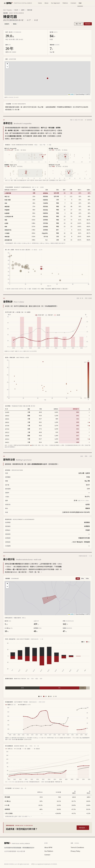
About (46, 3)
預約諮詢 (88, 24)
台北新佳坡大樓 (9, 216)
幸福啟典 (7, 210)
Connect (73, 3)
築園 (6, 220)
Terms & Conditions (77, 847)
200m (82, 579)
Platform (65, 3)
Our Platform (49, 851)
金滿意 (6, 223)
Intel (80, 3)
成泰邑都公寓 (8, 240)
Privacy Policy (75, 851)
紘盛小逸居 (8, 200)
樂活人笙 (7, 196)
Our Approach (55, 3)
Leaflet (71, 94)
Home (40, 3)
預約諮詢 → (83, 828)
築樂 (6, 226)
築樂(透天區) (8, 230)
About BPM (48, 847)
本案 (78, 579)
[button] (7, 64)
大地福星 (7, 233)
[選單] (5, 3)
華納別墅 (7, 237)
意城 (6, 203)
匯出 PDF (79, 24)
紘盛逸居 (7, 213)
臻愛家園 (7, 206)
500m (87, 579)
